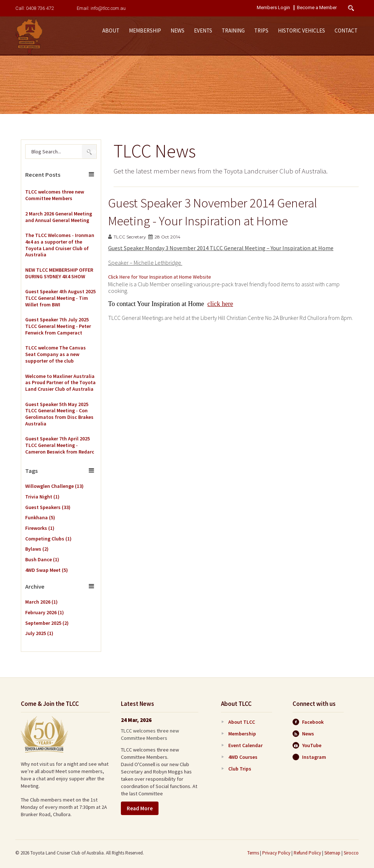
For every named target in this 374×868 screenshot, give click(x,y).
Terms (253, 853)
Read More (140, 808)
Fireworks (40, 528)
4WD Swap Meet (47, 570)
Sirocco (351, 853)
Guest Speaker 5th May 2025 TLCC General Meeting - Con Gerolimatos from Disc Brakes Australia (59, 414)
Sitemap (332, 853)
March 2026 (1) (41, 602)
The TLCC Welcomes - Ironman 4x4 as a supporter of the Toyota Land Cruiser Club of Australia (60, 245)
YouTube (307, 745)
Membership (145, 30)
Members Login (273, 8)
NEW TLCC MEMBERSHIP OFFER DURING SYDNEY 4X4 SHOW (59, 273)
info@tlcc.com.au (108, 8)
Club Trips (240, 769)
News (178, 30)
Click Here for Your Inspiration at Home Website (160, 277)
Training (233, 30)
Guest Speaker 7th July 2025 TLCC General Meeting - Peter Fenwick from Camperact (58, 326)
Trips (261, 30)
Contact (346, 30)
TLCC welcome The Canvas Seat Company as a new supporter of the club (56, 354)
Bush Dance (42, 559)
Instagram (309, 757)
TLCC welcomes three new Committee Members (55, 195)
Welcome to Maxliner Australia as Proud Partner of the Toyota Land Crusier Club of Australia (60, 383)
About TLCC (242, 722)
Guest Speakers (48, 507)
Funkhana (40, 517)
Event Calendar (245, 745)
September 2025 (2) (47, 623)
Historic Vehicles (302, 30)
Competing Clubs (48, 539)
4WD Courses (243, 757)
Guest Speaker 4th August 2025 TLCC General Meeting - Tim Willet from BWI (60, 298)
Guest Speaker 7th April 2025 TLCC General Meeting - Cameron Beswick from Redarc (60, 445)
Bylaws (37, 549)
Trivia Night (42, 497)
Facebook (308, 722)
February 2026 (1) (45, 612)
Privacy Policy (276, 853)
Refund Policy (307, 853)
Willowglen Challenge (54, 486)
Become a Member (317, 8)
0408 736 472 (40, 8)
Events (203, 30)
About (111, 30)
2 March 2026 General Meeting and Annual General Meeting (59, 217)
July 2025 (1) (39, 633)
